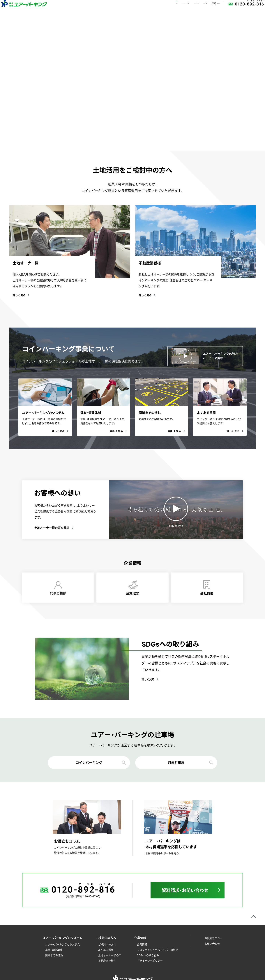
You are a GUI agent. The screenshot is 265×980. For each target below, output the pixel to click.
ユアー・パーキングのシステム (62, 944)
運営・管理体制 (53, 950)
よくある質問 (106, 950)
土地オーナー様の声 (110, 955)
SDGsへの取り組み (148, 955)
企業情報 (142, 944)
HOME (92, 9)
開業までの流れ (54, 955)
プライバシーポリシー (150, 961)
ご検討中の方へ (107, 944)
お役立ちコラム (213, 938)
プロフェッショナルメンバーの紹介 (158, 950)
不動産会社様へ (107, 961)
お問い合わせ (203, 9)
